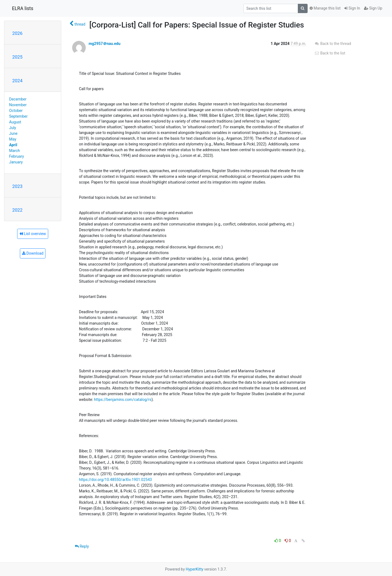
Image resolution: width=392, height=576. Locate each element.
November (18, 105)
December (18, 99)
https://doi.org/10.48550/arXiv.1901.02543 (115, 480)
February (17, 156)
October (16, 111)
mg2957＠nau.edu (104, 44)
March (15, 151)
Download (33, 253)
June (13, 133)
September (19, 116)
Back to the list (330, 53)
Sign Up (373, 8)
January (16, 162)
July (13, 128)
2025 (17, 57)
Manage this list (325, 8)
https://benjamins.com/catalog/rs (123, 400)
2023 (17, 186)
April (13, 145)
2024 (17, 81)
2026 (17, 33)
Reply (82, 546)
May (13, 139)
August (15, 122)
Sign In (352, 8)
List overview (33, 234)
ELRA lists (23, 8)
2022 (17, 210)
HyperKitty (195, 569)
